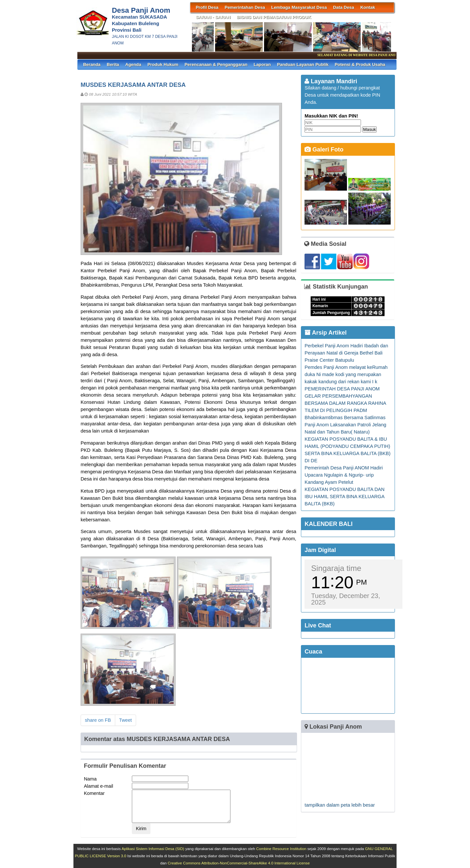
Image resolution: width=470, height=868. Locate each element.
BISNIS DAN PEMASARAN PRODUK (274, 17)
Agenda (133, 64)
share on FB (98, 720)
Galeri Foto (324, 150)
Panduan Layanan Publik (303, 64)
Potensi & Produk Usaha (360, 64)
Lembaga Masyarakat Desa (299, 7)
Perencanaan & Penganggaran (216, 64)
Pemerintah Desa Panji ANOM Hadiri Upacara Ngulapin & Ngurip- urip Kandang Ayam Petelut (344, 475)
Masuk (369, 129)
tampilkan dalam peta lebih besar (340, 805)
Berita (113, 64)
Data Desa (343, 7)
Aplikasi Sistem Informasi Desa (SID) (153, 849)
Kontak (368, 7)
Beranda (92, 64)
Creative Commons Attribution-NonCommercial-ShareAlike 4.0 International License (239, 863)
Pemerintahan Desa (245, 7)
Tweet (125, 720)
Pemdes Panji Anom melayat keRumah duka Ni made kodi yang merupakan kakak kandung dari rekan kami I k (346, 374)
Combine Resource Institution (281, 849)
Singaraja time (336, 568)
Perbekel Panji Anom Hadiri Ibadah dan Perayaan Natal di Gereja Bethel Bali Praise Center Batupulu (346, 353)
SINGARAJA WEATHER (348, 686)
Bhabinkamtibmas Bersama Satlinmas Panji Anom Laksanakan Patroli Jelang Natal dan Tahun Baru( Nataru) (345, 425)
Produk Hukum (163, 64)
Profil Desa (207, 7)
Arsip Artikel (326, 333)
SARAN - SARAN (213, 17)
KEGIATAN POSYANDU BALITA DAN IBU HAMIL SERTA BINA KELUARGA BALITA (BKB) (345, 497)
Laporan (262, 64)
